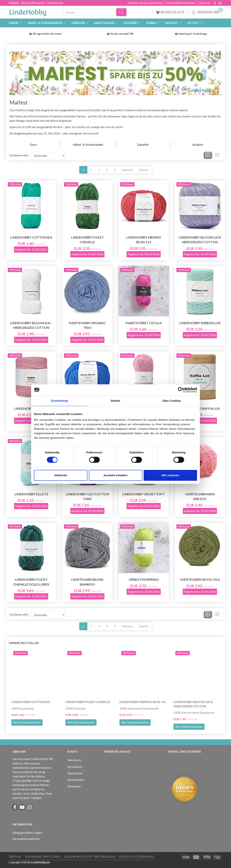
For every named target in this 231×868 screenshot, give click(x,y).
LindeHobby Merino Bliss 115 (144, 240)
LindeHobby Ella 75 (31, 494)
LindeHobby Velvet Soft (144, 494)
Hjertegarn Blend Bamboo (87, 582)
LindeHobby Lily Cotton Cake (87, 496)
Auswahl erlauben (115, 475)
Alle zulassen (170, 475)
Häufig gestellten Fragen (27, 833)
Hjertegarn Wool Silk (200, 580)
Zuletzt (144, 170)
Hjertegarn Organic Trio (87, 325)
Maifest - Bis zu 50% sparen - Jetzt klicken (36, 3)
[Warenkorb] (207, 12)
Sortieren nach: (19, 155)
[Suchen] (121, 12)
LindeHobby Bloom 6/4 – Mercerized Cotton (31, 325)
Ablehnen (61, 475)
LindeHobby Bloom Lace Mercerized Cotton (200, 240)
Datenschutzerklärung (137, 857)
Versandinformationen (181, 3)
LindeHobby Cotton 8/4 (31, 237)
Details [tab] (115, 401)
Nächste (127, 170)
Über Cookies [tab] (172, 401)
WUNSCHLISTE (170, 12)
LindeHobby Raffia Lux (200, 409)
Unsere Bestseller (24, 643)
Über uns (205, 3)
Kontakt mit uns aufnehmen (145, 3)
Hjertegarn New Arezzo (200, 496)
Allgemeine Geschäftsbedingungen (89, 857)
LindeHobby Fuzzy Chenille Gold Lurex (31, 582)
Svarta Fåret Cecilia (144, 323)
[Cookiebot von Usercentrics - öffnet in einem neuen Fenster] (181, 390)
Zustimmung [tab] (59, 401)
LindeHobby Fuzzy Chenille (87, 240)
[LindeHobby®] (28, 11)
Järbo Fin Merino (144, 580)
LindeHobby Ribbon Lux (200, 323)
